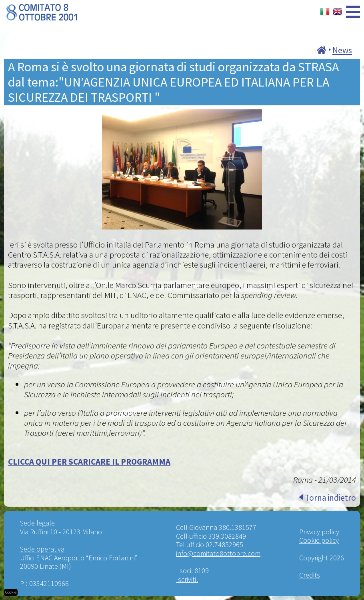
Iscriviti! (187, 579)
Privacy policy (319, 532)
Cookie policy (319, 540)
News (342, 50)
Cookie (11, 592)
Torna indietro (330, 498)
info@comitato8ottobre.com (218, 553)
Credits (310, 575)
